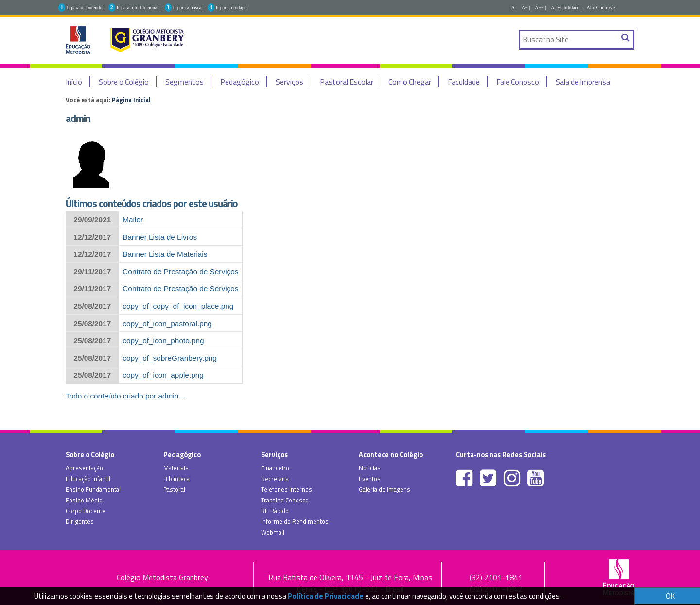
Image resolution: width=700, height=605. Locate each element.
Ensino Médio (84, 500)
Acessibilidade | (566, 8)
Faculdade (464, 82)
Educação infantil (88, 479)
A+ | (526, 8)
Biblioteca (176, 479)
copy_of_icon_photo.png (163, 340)
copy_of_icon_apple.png (163, 375)
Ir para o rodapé (231, 8)
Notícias (370, 468)
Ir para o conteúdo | (86, 8)
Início (74, 82)
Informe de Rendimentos (295, 521)
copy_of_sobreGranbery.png (170, 358)
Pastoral (174, 489)
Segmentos (184, 82)
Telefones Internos (287, 489)
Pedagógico (240, 82)
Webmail (273, 532)
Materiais (176, 468)
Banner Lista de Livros (160, 237)
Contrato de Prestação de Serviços (180, 271)
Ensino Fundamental (93, 489)
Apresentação (84, 468)
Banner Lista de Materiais (165, 254)
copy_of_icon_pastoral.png (167, 323)
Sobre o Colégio (124, 82)
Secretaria (275, 479)
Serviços (289, 82)
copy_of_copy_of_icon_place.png (178, 306)
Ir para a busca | (188, 8)
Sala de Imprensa (583, 82)
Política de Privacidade (326, 596)
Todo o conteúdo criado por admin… (126, 396)
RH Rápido (275, 511)
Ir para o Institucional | (139, 8)
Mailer (133, 219)
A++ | (540, 8)
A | (514, 8)
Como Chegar (410, 82)
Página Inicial (131, 100)
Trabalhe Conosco (285, 500)
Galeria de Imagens (385, 489)
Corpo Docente (86, 511)
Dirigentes (80, 521)
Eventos (370, 479)
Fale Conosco (518, 82)
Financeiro (275, 468)
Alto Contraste (601, 8)
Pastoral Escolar (347, 82)
